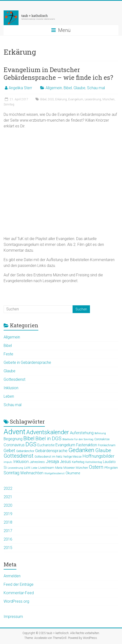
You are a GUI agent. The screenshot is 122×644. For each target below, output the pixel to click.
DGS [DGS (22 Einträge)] (31, 444)
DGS (51, 99)
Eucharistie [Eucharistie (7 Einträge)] (46, 445)
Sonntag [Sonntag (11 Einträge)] (11, 473)
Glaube (79, 88)
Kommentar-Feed (19, 593)
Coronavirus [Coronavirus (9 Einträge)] (14, 445)
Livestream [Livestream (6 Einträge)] (46, 468)
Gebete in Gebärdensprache (27, 362)
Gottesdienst (14, 379)
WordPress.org (16, 601)
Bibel (68, 88)
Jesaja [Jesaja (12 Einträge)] (52, 461)
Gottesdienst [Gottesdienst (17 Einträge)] (19, 456)
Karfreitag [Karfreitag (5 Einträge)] (78, 462)
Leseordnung (93, 99)
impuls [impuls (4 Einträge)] (8, 462)
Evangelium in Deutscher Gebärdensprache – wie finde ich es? (58, 73)
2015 (8, 548)
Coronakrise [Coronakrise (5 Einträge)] (102, 439)
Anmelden (12, 576)
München (108, 99)
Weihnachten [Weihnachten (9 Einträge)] (32, 473)
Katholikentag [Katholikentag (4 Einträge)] (94, 462)
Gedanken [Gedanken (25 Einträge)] (81, 450)
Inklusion (11, 388)
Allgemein (54, 88)
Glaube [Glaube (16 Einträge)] (103, 450)
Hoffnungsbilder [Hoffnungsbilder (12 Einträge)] (98, 456)
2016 (8, 539)
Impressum (13, 617)
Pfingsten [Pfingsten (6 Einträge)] (111, 468)
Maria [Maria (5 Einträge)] (59, 468)
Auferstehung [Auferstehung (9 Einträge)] (82, 433)
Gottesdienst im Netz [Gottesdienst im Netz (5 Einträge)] (48, 457)
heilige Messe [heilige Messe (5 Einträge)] (72, 457)
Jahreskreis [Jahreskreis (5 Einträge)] (37, 462)
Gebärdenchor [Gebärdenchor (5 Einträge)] (25, 451)
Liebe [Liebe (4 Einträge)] (34, 468)
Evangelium (76, 99)
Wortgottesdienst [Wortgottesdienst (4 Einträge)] (54, 473)
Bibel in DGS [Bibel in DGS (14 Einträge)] (48, 439)
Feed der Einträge (19, 584)
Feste (8, 354)
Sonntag (9, 104)
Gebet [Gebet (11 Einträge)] (9, 450)
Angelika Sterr (20, 88)
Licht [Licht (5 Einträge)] (27, 468)
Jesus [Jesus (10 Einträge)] (65, 461)
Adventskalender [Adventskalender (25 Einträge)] (48, 432)
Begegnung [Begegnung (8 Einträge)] (13, 439)
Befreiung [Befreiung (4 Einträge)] (100, 433)
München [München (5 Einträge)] (82, 468)
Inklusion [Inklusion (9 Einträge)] (21, 462)
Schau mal (96, 88)
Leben (9, 396)
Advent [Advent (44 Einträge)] (14, 432)
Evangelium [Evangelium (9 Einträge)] (65, 445)
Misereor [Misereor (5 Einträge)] (69, 468)
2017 (8, 531)
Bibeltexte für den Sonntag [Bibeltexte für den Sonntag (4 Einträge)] (78, 439)
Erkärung (61, 99)
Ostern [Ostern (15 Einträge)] (96, 467)
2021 (8, 497)
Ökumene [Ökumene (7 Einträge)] (73, 473)
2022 (8, 488)
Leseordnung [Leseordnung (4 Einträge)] (15, 468)
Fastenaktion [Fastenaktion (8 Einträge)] (87, 445)
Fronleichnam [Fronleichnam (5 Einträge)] (107, 445)
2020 (8, 505)
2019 (8, 514)
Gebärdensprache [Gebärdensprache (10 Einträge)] (51, 451)
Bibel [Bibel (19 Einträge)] (29, 438)
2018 (8, 522)
